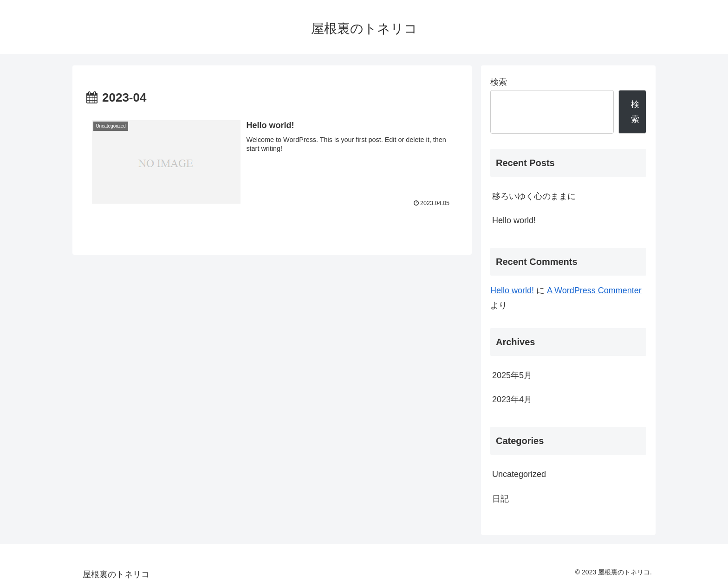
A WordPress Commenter (594, 290)
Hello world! (514, 220)
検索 (499, 82)
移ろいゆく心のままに (534, 196)
